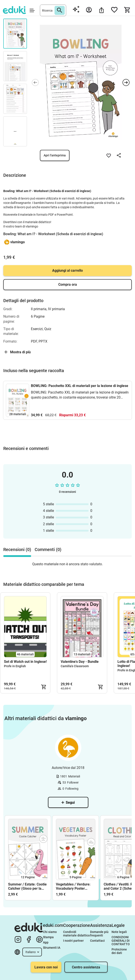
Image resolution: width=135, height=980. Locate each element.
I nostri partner (73, 941)
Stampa (48, 937)
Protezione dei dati (120, 951)
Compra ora (68, 284)
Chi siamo (50, 932)
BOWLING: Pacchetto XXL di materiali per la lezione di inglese (80, 386)
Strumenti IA (52, 948)
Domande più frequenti (100, 934)
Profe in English (15, 666)
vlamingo (18, 242)
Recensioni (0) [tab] (17, 549)
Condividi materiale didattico (76, 934)
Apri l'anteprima (55, 155)
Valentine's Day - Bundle (80, 662)
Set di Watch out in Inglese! (25, 662)
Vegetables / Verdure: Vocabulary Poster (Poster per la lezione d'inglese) (73, 886)
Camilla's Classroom (75, 666)
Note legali (119, 932)
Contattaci (97, 941)
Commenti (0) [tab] (48, 549)
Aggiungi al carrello (67, 270)
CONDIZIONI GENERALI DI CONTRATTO (121, 941)
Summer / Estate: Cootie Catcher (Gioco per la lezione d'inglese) (27, 886)
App (46, 942)
